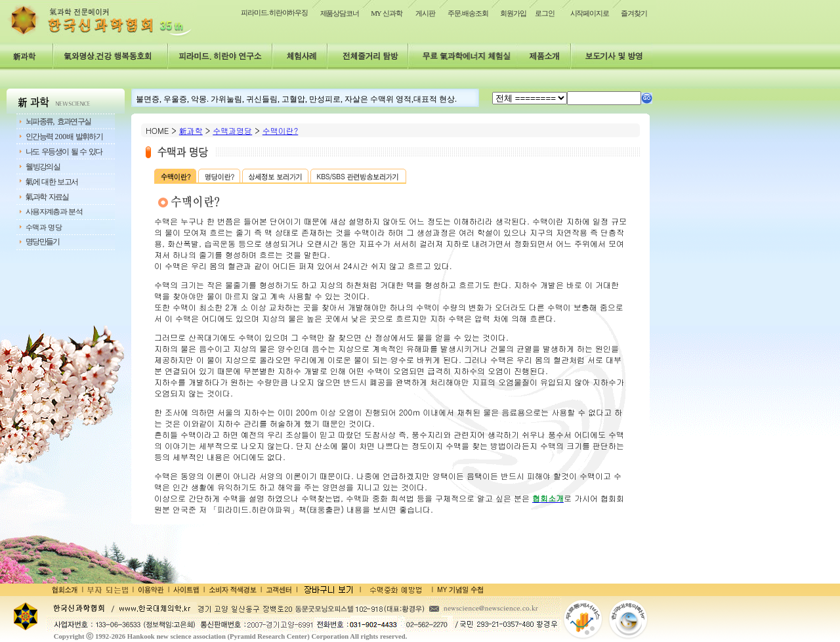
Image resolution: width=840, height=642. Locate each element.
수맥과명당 (232, 130)
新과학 (191, 130)
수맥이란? (281, 130)
